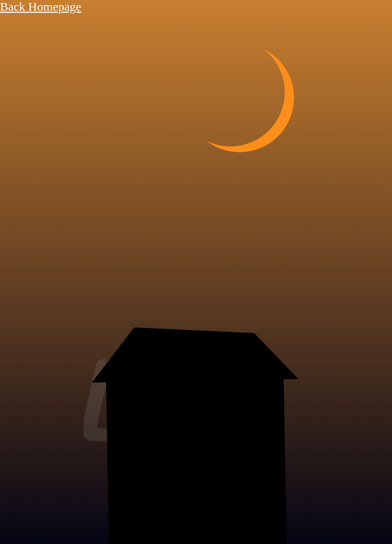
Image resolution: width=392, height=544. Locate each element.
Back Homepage (41, 7)
